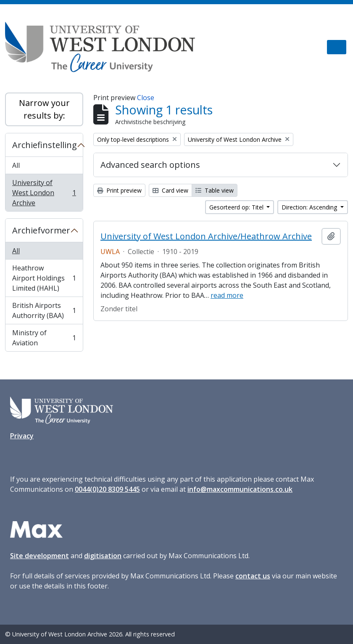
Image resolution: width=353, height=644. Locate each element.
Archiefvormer (41, 230)
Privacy (22, 436)
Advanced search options (150, 165)
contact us (253, 576)
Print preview (119, 190)
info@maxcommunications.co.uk (240, 489)
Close (146, 98)
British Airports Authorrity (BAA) (44, 310)
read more (227, 295)
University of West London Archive (44, 193)
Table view (215, 190)
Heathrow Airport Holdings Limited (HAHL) (44, 278)
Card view (170, 190)
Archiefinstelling (45, 145)
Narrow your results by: (44, 109)
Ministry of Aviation (44, 338)
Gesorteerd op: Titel (237, 207)
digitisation (103, 556)
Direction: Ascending (310, 207)
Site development (40, 556)
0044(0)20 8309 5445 (107, 489)
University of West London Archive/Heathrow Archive (206, 236)
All (16, 165)
